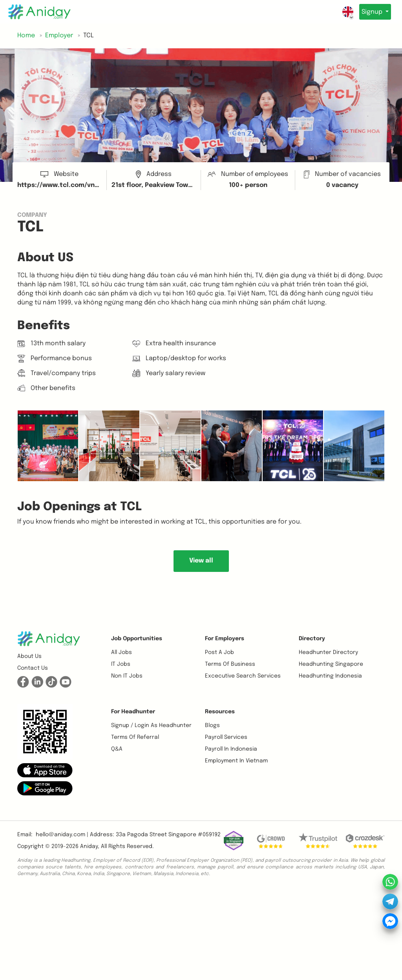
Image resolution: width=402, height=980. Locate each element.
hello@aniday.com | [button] (62, 835)
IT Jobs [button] (121, 664)
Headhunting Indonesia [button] (330, 676)
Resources (220, 712)
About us (29, 656)
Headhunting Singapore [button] (331, 664)
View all (201, 561)
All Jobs (122, 652)
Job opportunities (137, 639)
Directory (312, 639)
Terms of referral (135, 737)
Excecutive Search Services (243, 676)
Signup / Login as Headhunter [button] (151, 725)
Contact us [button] (33, 668)
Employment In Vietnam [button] (236, 761)
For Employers (225, 639)
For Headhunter (133, 712)
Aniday (89, 846)
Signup (370, 12)
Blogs (212, 725)
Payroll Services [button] (226, 737)
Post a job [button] (219, 652)
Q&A (117, 749)
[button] (45, 770)
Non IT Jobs (127, 676)
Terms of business (230, 664)
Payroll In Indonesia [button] (231, 749)
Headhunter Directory (328, 652)
